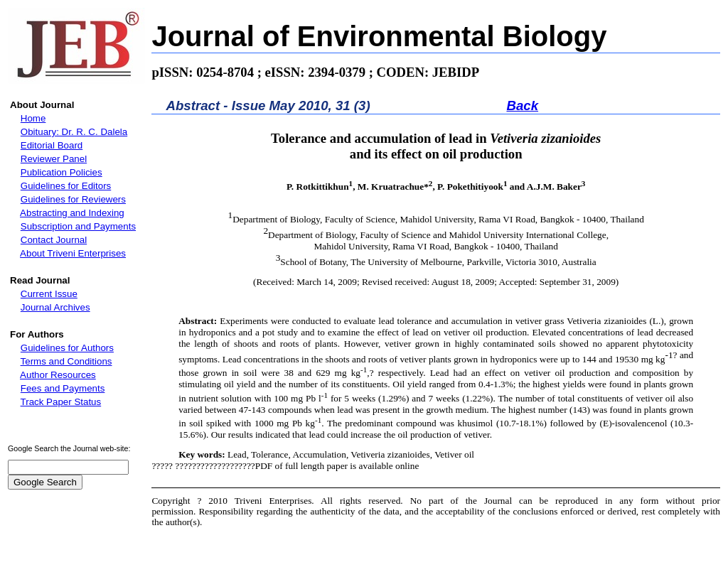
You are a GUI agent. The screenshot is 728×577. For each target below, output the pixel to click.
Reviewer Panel (54, 159)
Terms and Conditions (66, 361)
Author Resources (58, 375)
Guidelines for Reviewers (73, 199)
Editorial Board (52, 145)
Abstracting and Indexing (72, 213)
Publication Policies (61, 172)
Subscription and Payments (78, 226)
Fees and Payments (63, 388)
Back (522, 106)
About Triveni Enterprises (73, 253)
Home (33, 118)
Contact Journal (54, 240)
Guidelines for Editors (66, 186)
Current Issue (49, 294)
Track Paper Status (61, 402)
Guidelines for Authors (67, 348)
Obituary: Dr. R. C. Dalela (74, 132)
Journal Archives (55, 307)
